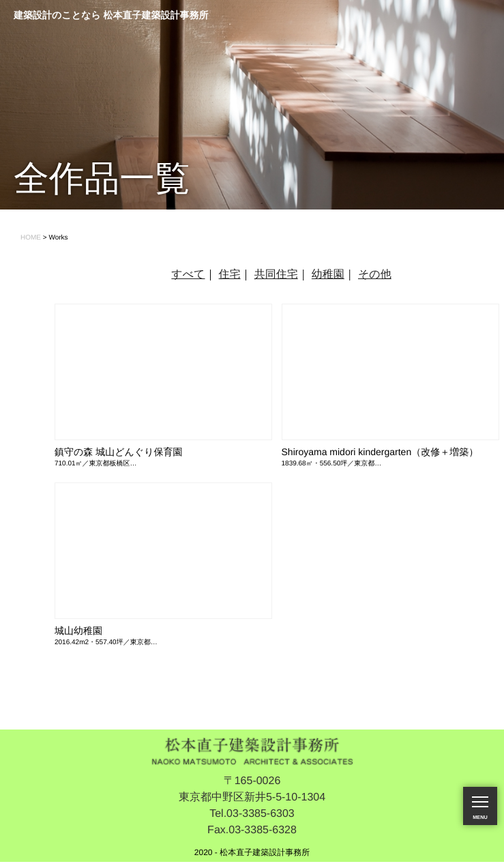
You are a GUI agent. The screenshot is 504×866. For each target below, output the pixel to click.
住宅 (230, 275)
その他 (375, 275)
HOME (31, 238)
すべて (188, 275)
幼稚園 (328, 275)
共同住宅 (276, 275)
